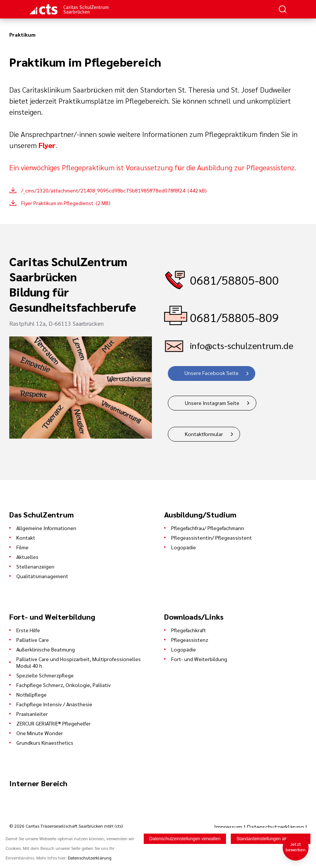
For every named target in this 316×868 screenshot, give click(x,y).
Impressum (229, 827)
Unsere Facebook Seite (212, 373)
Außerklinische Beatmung (46, 649)
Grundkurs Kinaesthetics (45, 743)
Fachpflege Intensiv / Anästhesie (54, 704)
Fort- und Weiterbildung (199, 659)
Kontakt (26, 537)
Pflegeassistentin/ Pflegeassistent (212, 537)
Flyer (47, 145)
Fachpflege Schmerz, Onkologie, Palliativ (64, 685)
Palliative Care (33, 640)
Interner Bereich (38, 783)
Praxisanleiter (32, 714)
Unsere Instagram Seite (212, 403)
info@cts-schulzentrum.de (242, 345)
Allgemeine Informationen (46, 528)
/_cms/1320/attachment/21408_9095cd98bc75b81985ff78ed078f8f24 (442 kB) (114, 190)
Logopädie (184, 547)
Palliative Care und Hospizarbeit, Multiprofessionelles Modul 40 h (79, 662)
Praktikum (22, 34)
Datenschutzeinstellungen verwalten (185, 839)
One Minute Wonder (40, 733)
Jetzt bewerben (296, 847)
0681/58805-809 (234, 317)
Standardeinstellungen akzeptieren (271, 839)
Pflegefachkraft (189, 630)
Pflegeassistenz (190, 640)
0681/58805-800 (234, 280)
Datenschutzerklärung (275, 827)
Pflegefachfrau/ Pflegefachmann (208, 528)
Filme (22, 547)
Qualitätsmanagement (42, 576)
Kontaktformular (204, 434)
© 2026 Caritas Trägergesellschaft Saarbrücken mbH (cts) (66, 826)
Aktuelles (27, 557)
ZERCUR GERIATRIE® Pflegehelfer (54, 723)
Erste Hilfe (28, 630)
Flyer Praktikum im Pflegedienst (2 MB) (66, 203)
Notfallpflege (31, 694)
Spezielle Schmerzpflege (45, 675)
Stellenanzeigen (35, 566)
